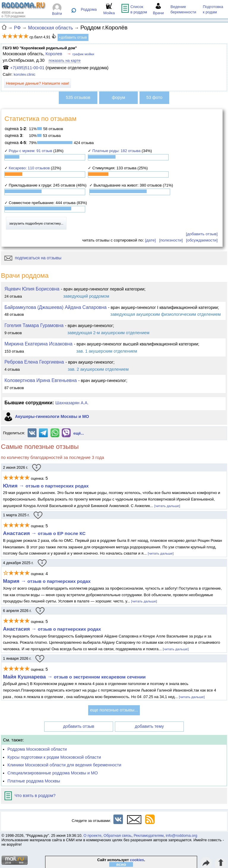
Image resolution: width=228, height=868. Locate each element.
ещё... (79, 433)
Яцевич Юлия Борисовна (32, 289)
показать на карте (65, 60)
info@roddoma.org (181, 835)
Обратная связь (118, 835)
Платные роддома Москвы (34, 781)
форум (119, 97)
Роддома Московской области (37, 749)
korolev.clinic (24, 74)
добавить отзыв (79, 726)
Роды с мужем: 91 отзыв (31, 151)
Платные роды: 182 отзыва (116, 151)
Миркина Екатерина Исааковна (38, 344)
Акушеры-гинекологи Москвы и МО (52, 417)
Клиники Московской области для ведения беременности (64, 765)
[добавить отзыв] (202, 234)
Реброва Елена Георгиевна (34, 362)
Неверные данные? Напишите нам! (38, 83)
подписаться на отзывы (33, 258)
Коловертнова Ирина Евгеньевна (41, 380)
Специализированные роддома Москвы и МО (53, 773)
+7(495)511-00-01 (27, 68)
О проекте (92, 835)
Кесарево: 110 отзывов (29, 168)
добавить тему (149, 726)
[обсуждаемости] (202, 240)
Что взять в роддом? (30, 796)
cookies (137, 860)
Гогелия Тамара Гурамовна (34, 325)
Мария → (47, 581)
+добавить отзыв (73, 37)
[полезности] (171, 240)
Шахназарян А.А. (72, 403)
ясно (121, 864)
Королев (54, 54)
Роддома (89, 9)
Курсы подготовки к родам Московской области (54, 757)
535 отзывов (78, 97)
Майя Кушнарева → (74, 677)
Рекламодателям (149, 835)
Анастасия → (44, 533)
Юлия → (46, 486)
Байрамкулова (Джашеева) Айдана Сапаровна (56, 307)
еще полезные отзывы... (114, 710)
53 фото (154, 97)
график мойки (83, 54)
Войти (57, 14)
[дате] (150, 240)
